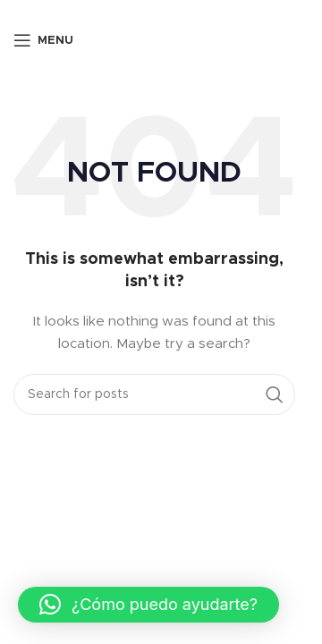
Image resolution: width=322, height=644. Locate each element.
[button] (148, 605)
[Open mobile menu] (43, 40)
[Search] (154, 394)
